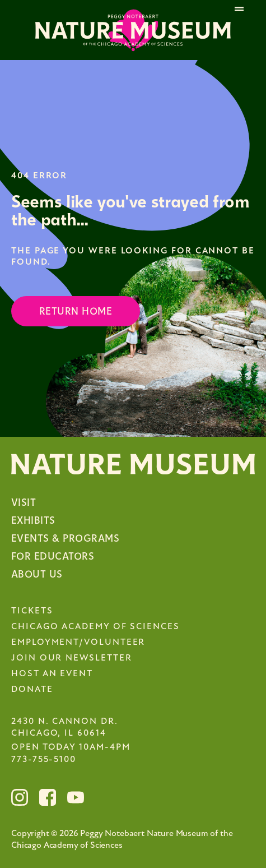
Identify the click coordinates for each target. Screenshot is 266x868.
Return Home (76, 311)
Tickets (32, 611)
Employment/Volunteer (78, 643)
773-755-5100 (44, 760)
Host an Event (52, 674)
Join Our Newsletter (71, 658)
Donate (32, 690)
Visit (24, 503)
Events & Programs (65, 539)
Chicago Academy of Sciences (95, 627)
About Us (37, 574)
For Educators (53, 557)
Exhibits (33, 521)
